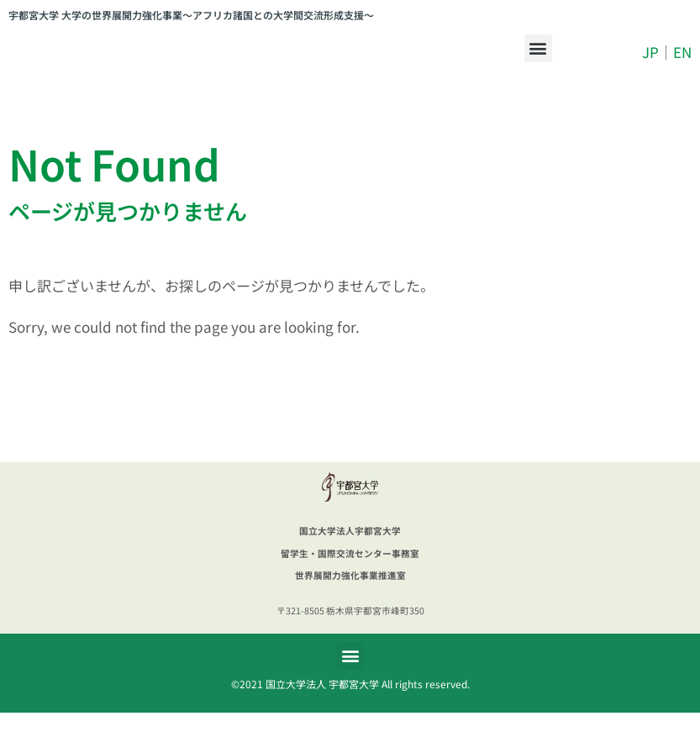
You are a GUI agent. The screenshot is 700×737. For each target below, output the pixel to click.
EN (682, 64)
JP (650, 64)
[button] (538, 60)
